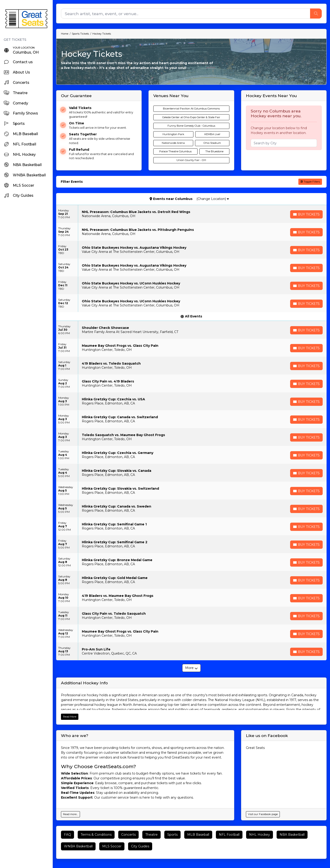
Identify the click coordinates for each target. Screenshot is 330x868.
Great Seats (255, 748)
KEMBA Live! (212, 134)
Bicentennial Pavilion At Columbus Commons (191, 109)
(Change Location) (213, 199)
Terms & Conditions (96, 835)
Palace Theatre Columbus (175, 151)
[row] (191, 214)
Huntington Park (173, 134)
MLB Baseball (198, 835)
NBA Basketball (292, 835)
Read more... (70, 814)
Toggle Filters (310, 182)
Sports (172, 835)
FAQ (67, 835)
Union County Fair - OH (191, 160)
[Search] (186, 14)
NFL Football (229, 835)
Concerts (128, 835)
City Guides (140, 846)
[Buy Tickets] (306, 214)
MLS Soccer (112, 846)
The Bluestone (214, 151)
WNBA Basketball (78, 846)
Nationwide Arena (173, 143)
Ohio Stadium (212, 143)
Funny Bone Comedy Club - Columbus (191, 126)
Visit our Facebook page (263, 814)
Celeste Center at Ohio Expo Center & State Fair (191, 117)
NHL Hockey (260, 835)
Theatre (151, 835)
